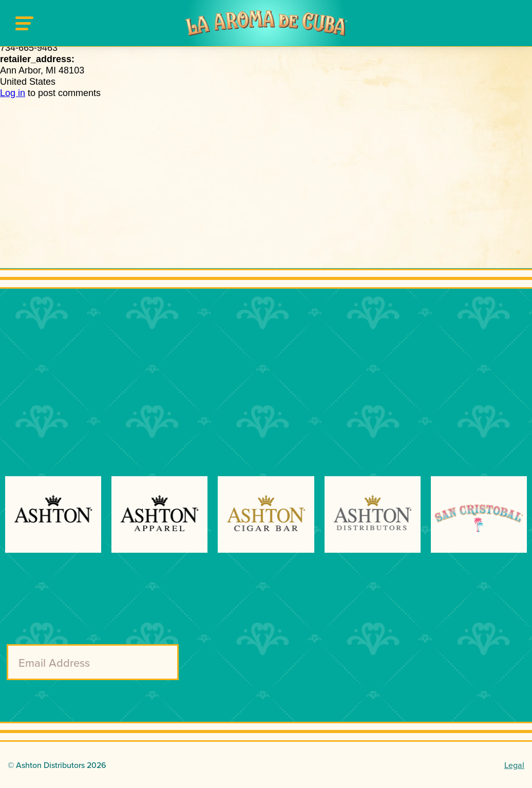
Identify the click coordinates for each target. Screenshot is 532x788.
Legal (514, 765)
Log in (13, 93)
